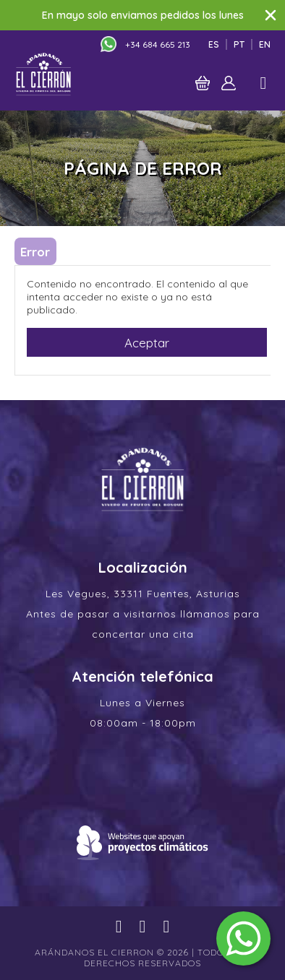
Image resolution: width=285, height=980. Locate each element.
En (265, 44)
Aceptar (147, 343)
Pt (239, 44)
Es (214, 44)
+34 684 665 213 (158, 44)
